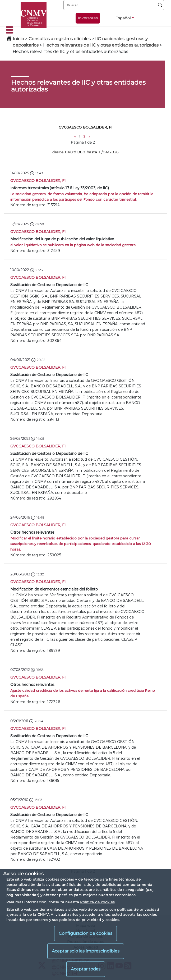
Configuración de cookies (85, 933)
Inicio (18, 39)
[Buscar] (160, 5)
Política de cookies (97, 902)
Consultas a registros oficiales (60, 39)
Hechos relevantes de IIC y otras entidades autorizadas (101, 45)
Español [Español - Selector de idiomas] (123, 18)
